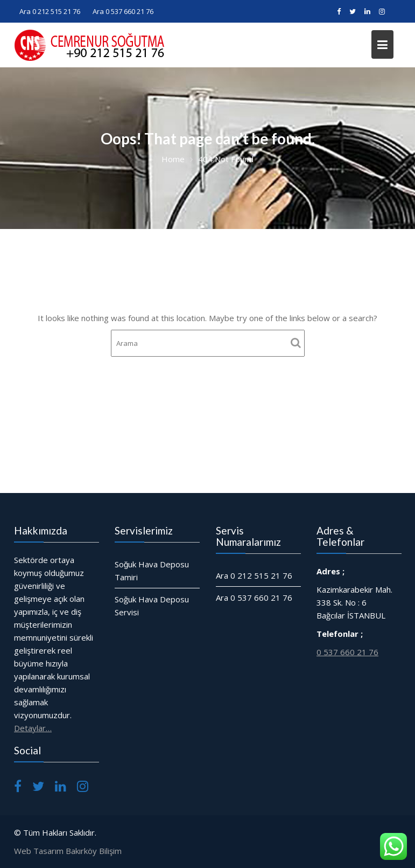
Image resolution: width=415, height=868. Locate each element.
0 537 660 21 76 (347, 651)
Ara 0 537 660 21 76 (123, 11)
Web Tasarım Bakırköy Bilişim (68, 851)
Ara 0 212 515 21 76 (50, 11)
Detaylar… (33, 727)
